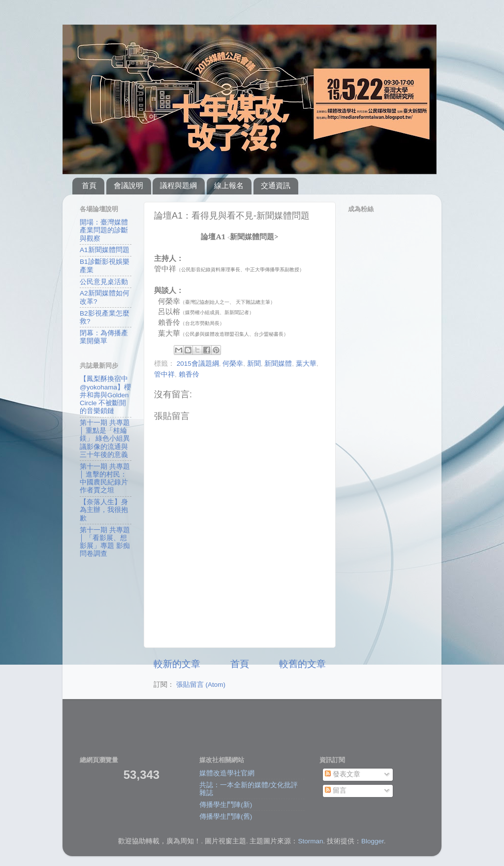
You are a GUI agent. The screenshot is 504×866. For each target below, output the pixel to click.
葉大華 (306, 364)
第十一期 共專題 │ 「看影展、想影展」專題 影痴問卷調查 (105, 542)
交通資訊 (276, 185)
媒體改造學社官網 (227, 773)
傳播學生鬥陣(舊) (226, 817)
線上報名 (229, 185)
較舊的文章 (302, 664)
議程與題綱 (178, 185)
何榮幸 (233, 364)
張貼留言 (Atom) (201, 685)
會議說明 (128, 185)
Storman (310, 841)
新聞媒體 (278, 364)
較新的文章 (177, 664)
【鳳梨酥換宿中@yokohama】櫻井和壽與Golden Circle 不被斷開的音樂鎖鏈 (105, 395)
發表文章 (343, 774)
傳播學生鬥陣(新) (226, 805)
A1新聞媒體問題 (105, 250)
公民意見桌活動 (104, 282)
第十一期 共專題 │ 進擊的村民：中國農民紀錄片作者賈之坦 (105, 479)
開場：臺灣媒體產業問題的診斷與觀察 (104, 230)
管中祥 (164, 374)
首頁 (89, 185)
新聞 (254, 364)
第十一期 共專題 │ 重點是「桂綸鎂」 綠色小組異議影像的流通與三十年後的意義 (105, 439)
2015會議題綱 (198, 364)
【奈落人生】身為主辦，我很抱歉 (104, 510)
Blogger (373, 841)
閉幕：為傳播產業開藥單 (104, 337)
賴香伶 (189, 374)
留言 (336, 790)
